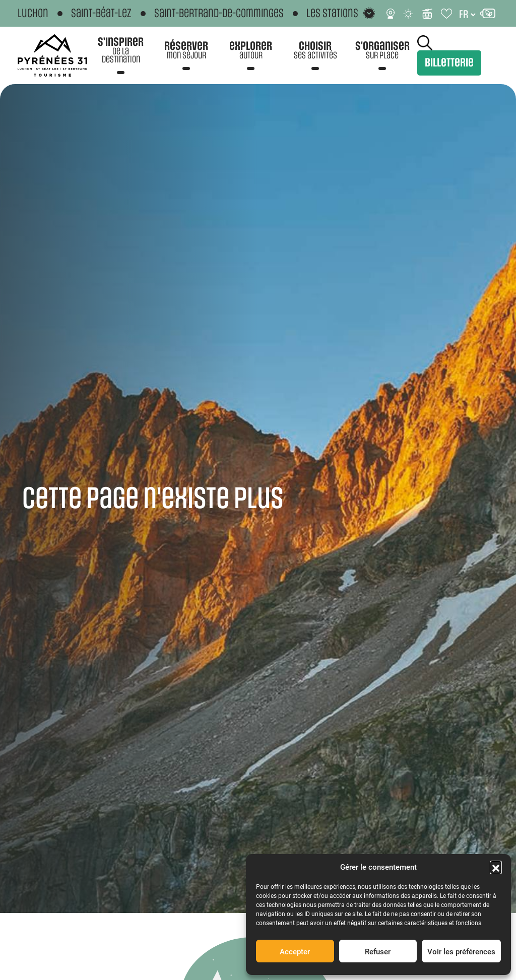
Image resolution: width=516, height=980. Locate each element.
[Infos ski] (427, 14)
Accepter (295, 951)
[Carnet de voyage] (447, 14)
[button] (496, 867)
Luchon (33, 14)
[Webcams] (391, 14)
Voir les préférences (461, 951)
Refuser (378, 951)
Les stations (332, 13)
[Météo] (409, 14)
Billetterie (449, 63)
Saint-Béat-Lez (101, 14)
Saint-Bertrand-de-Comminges (219, 14)
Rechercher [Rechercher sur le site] (425, 43)
